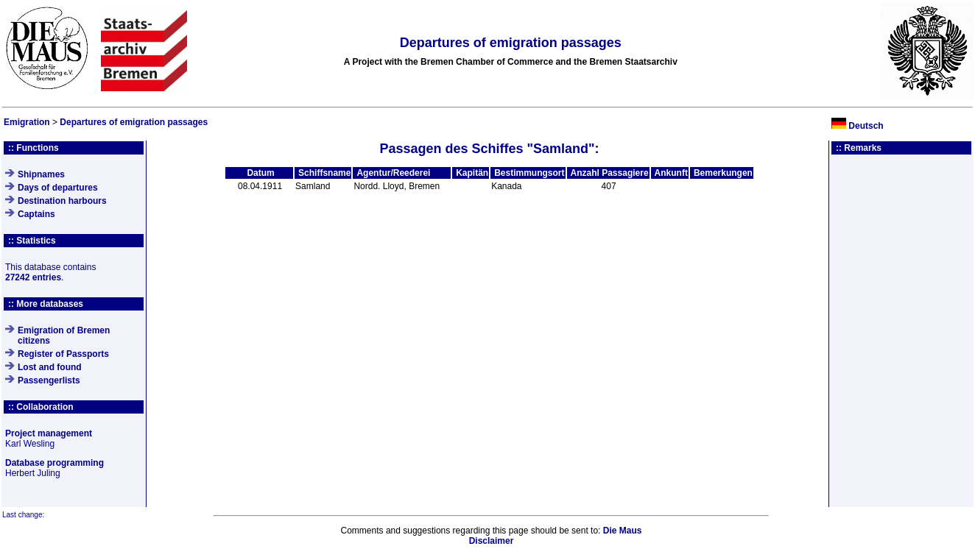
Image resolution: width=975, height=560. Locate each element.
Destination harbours (62, 201)
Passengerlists (49, 380)
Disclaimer (492, 541)
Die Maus (623, 531)
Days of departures (58, 188)
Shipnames (41, 174)
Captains (36, 214)
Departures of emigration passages (134, 122)
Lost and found (50, 367)
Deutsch (866, 126)
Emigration (27, 122)
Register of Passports (63, 354)
